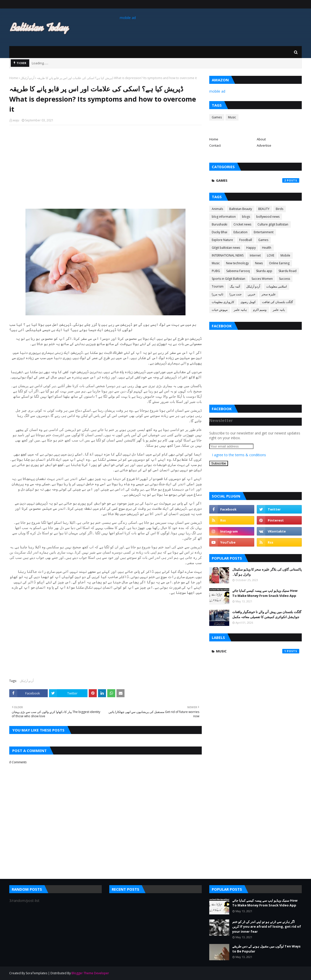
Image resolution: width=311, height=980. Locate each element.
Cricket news (242, 224)
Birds (279, 209)
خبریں (251, 294)
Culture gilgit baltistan (273, 224)
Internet (255, 255)
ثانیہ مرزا (217, 294)
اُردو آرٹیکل (27, 78)
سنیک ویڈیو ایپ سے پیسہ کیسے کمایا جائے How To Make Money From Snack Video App (265, 593)
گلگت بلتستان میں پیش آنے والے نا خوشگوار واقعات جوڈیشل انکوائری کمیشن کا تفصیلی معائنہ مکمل (267, 614)
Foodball (246, 240)
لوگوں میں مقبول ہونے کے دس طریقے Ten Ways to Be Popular (266, 949)
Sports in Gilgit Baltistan (228, 279)
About (261, 139)
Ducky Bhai (219, 232)
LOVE (271, 255)
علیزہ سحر (269, 294)
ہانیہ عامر (240, 310)
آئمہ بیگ (235, 286)
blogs (246, 217)
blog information (224, 217)
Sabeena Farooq (238, 271)
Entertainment (264, 232)
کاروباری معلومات (223, 302)
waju (16, 120)
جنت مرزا (235, 294)
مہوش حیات (220, 310)
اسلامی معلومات (276, 286)
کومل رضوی (248, 302)
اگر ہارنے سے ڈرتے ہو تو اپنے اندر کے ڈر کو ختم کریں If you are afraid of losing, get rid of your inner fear (267, 927)
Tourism (218, 286)
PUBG (216, 271)
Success (284, 279)
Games (217, 117)
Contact (215, 145)
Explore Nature (222, 240)
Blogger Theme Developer (90, 973)
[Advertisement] (105, 165)
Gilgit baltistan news (226, 248)
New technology (237, 263)
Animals (217, 209)
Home (14, 78)
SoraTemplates (36, 973)
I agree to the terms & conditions (239, 455)
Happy (251, 248)
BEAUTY (264, 209)
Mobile (285, 255)
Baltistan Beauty (241, 209)
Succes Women (262, 279)
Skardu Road (287, 271)
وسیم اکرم (260, 310)
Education (240, 232)
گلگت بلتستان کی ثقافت (277, 302)
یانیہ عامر (279, 310)
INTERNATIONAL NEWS (228, 255)
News (259, 263)
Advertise (264, 145)
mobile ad (128, 18)
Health (267, 248)
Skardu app (264, 271)
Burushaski (219, 224)
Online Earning (279, 263)
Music (232, 117)
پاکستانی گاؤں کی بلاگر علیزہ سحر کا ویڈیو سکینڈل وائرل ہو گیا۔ (267, 572)
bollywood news (268, 217)
